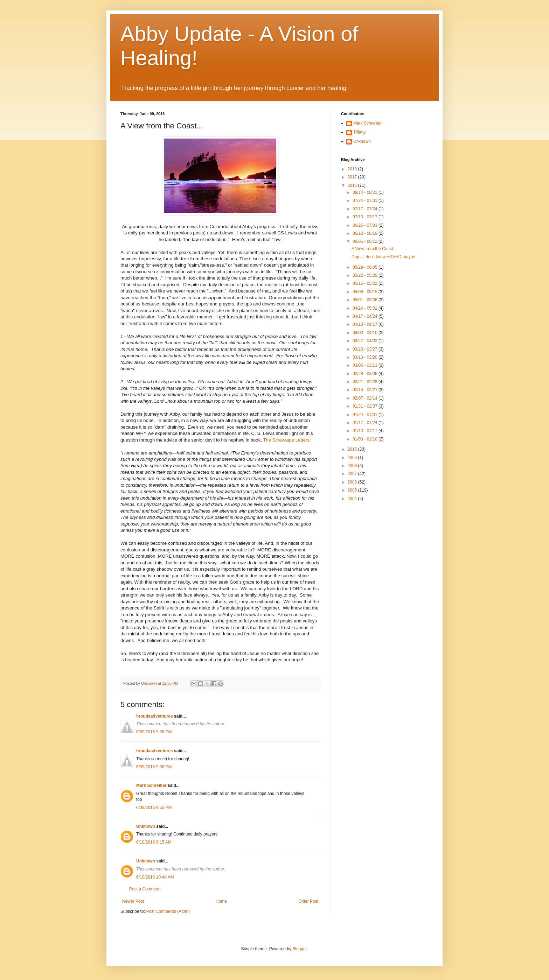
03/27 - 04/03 (366, 341)
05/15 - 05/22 (366, 283)
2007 (353, 474)
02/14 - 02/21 (366, 390)
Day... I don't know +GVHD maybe (383, 257)
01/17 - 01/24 (366, 423)
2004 (353, 499)
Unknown (146, 826)
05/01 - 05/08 (366, 300)
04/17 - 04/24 (366, 316)
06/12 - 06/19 (366, 233)
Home (221, 901)
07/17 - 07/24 (366, 209)
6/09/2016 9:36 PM (154, 732)
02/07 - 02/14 (366, 398)
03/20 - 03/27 (366, 349)
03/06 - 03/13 (366, 365)
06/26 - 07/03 (366, 225)
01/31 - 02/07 (366, 406)
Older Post (308, 901)
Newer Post (133, 901)
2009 (353, 458)
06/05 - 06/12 (366, 241)
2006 (353, 482)
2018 (353, 169)
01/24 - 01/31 (366, 415)
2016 (353, 185)
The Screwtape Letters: (287, 440)
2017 (353, 177)
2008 (353, 466)
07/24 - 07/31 (366, 200)
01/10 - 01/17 (366, 431)
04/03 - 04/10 (366, 333)
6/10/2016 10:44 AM (155, 877)
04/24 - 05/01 (366, 308)
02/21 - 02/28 (366, 382)
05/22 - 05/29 (366, 275)
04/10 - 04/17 (366, 324)
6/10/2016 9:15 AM (154, 842)
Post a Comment (145, 889)
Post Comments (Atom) (168, 911)
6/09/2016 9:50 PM (154, 808)
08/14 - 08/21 (366, 192)
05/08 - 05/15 (366, 292)
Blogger (300, 949)
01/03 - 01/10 (366, 439)
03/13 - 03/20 (366, 357)
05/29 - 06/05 (366, 267)
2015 (353, 449)
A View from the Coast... (374, 249)
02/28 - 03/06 (366, 374)
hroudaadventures (155, 716)
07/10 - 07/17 (366, 217)
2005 (353, 490)
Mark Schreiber (151, 785)
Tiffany (359, 132)
